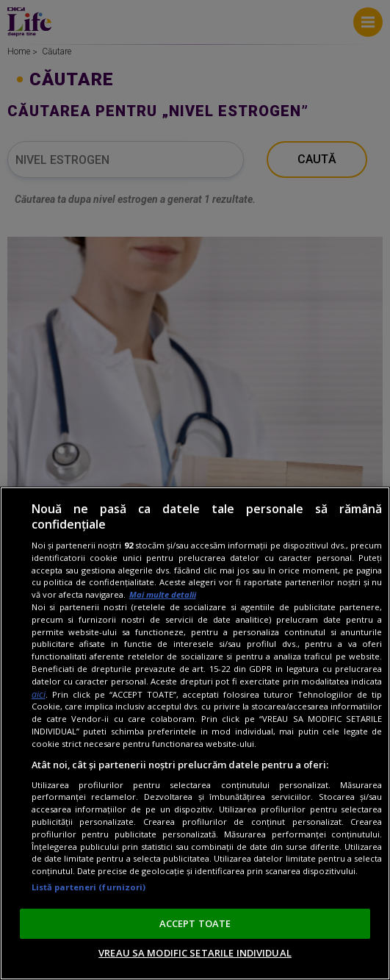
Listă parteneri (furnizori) (89, 887)
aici (39, 694)
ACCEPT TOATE (195, 923)
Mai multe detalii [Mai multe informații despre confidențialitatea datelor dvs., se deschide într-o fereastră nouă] (163, 594)
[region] (195, 733)
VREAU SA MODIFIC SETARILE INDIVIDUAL (195, 953)
